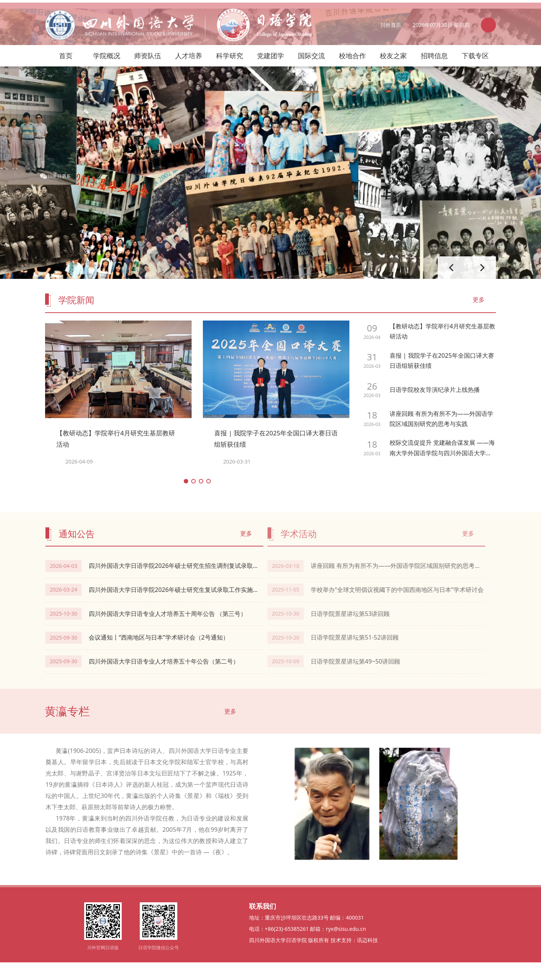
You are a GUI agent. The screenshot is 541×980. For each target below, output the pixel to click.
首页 (66, 47)
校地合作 (352, 47)
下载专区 (475, 47)
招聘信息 (434, 47)
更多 (479, 316)
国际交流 (311, 47)
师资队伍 (148, 47)
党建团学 (270, 47)
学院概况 (107, 47)
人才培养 (189, 47)
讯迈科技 (367, 958)
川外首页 (391, 25)
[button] (186, 498)
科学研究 (230, 47)
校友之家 (393, 47)
